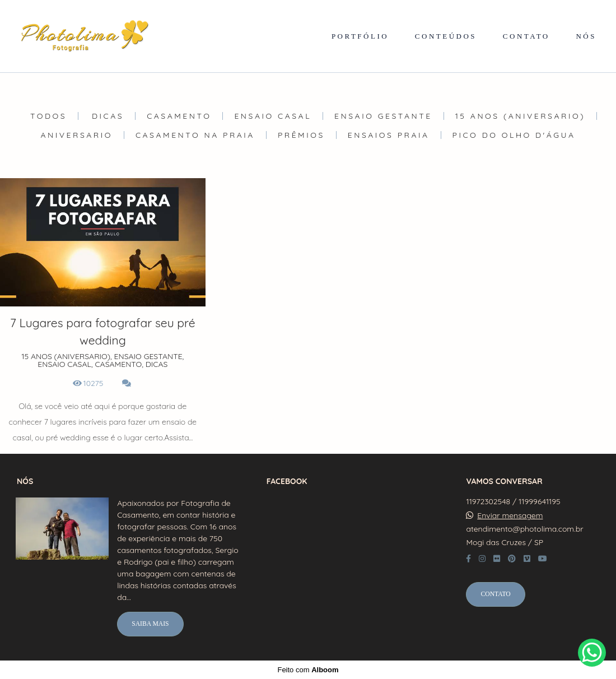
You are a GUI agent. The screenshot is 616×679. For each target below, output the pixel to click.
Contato (495, 594)
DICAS (108, 116)
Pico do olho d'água (514, 135)
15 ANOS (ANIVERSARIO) (520, 116)
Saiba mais (150, 624)
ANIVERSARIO (77, 135)
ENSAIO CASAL (273, 116)
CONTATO (526, 36)
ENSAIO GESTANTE (383, 116)
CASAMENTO (179, 116)
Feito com (308, 670)
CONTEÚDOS (446, 36)
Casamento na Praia (195, 135)
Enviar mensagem (510, 515)
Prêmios (301, 135)
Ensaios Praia (389, 135)
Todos (48, 116)
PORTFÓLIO (360, 36)
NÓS (586, 36)
